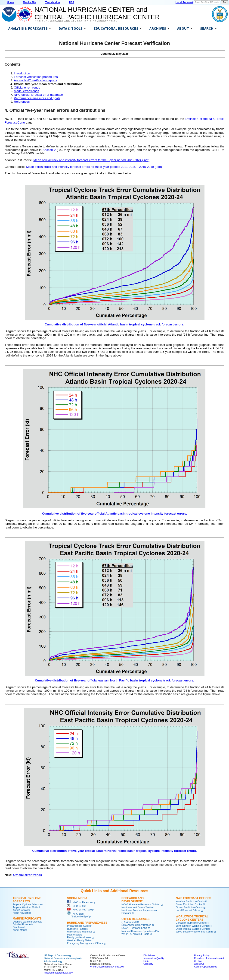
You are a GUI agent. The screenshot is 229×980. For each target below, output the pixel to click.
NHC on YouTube (79, 910)
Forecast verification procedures (36, 77)
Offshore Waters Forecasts (27, 922)
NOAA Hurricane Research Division (141, 904)
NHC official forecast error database (38, 95)
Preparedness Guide (78, 926)
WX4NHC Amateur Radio (135, 934)
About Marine (20, 930)
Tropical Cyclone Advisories (28, 904)
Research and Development (133, 900)
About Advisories (22, 913)
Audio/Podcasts (21, 910)
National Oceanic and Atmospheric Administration (76, 21)
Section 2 (49, 150)
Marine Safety (75, 935)
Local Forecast (184, 2)
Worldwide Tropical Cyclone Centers (192, 918)
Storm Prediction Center (189, 904)
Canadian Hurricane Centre (191, 923)
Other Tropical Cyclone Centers (193, 929)
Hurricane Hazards (77, 929)
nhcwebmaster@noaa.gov (58, 973)
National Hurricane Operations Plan (141, 931)
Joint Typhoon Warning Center (192, 926)
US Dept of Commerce (56, 955)
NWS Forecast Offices (193, 898)
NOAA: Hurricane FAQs (134, 928)
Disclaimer (149, 955)
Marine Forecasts (27, 919)
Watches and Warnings (80, 932)
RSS (71, 2)
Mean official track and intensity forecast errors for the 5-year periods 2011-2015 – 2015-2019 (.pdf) (94, 167)
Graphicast (19, 927)
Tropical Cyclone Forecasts (27, 900)
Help (146, 961)
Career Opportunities (206, 967)
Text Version (53, 2)
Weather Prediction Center (190, 901)
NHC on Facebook (80, 902)
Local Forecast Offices (188, 910)
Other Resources (135, 919)
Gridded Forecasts (23, 924)
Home (10, 2)
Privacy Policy (202, 955)
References (22, 102)
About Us (199, 964)
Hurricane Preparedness (87, 923)
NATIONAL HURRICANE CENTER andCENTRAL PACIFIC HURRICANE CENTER (97, 13)
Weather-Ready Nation (80, 940)
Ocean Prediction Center (189, 907)
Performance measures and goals (37, 98)
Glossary (148, 964)
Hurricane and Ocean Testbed (138, 907)
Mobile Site (30, 2)
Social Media (77, 898)
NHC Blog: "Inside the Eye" (78, 915)
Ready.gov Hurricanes (79, 937)
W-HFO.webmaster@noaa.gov (107, 967)
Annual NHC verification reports (36, 80)
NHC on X (75, 906)
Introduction (22, 73)
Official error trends (27, 87)
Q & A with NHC (130, 922)
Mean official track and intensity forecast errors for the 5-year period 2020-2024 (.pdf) (91, 160)
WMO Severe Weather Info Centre (195, 932)
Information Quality (154, 958)
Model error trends (26, 91)
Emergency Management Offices (85, 943)
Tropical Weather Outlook (27, 907)
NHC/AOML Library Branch (136, 925)
